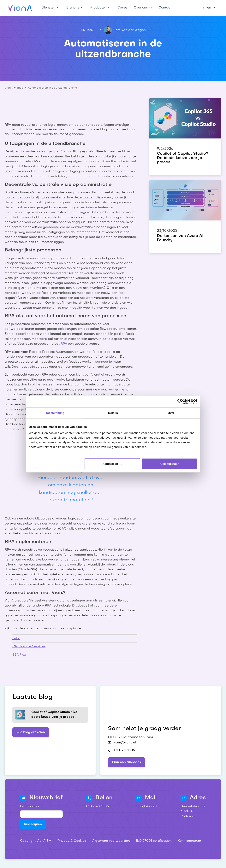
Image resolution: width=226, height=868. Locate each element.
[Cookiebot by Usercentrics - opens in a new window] (180, 402)
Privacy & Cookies (72, 841)
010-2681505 (125, 750)
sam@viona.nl (125, 743)
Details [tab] (113, 413)
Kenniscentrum (189, 841)
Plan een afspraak (127, 762)
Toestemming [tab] (55, 413)
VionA (9, 88)
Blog (20, 88)
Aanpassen (113, 463)
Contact (165, 8)
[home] (20, 8)
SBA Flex (19, 655)
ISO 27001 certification (154, 841)
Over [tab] (171, 413)
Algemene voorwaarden (111, 841)
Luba (16, 638)
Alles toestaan (169, 463)
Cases (122, 8)
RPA (64, 344)
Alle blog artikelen (31, 732)
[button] (51, 8)
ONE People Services (29, 647)
